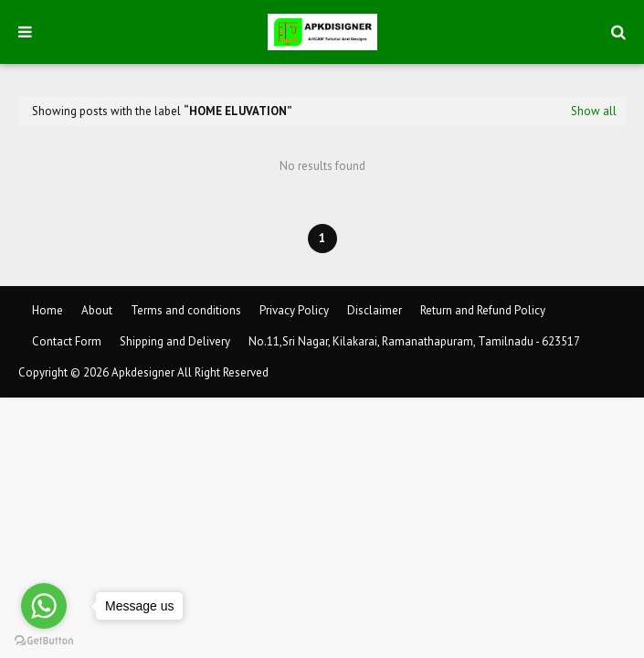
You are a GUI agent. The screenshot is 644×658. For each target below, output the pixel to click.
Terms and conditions (186, 310)
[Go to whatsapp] (44, 606)
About (97, 310)
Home (48, 310)
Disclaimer (375, 310)
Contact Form (67, 341)
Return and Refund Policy (483, 310)
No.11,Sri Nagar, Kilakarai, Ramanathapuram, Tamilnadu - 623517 (414, 341)
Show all (594, 111)
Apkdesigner (143, 372)
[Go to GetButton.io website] (44, 640)
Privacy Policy (294, 310)
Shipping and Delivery (175, 341)
